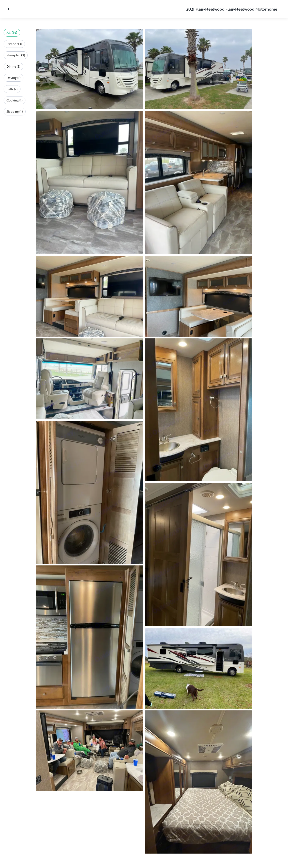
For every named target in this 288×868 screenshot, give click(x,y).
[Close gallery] (9, 9)
